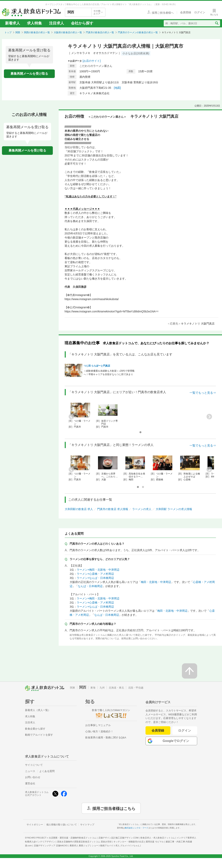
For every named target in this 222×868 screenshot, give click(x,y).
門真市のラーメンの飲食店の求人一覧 (138, 32)
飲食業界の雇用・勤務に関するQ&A (106, 738)
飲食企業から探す (35, 729)
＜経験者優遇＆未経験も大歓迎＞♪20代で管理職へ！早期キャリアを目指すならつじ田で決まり (109, 373)
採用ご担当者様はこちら (114, 808)
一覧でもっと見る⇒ (203, 393)
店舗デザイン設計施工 (118, 838)
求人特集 (34, 23)
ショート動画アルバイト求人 (116, 846)
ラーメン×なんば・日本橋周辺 (95, 578)
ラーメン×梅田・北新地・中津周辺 (98, 570)
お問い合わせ (33, 777)
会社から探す (82, 23)
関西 (18, 32)
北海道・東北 (116, 688)
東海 (93, 688)
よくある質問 (47, 771)
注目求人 (57, 23)
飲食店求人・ (158, 838)
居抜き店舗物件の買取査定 (84, 842)
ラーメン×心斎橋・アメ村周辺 (95, 574)
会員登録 (158, 730)
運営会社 (30, 783)
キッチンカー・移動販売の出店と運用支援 (138, 842)
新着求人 (13, 23)
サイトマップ (87, 825)
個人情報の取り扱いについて (62, 825)
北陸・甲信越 (136, 688)
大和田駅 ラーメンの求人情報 (174, 509)
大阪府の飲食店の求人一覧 (68, 32)
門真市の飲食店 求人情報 (113, 509)
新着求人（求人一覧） (38, 710)
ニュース (30, 771)
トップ (8, 32)
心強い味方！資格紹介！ (99, 731)
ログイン (185, 730)
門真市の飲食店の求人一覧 (100, 32)
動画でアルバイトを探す (39, 735)
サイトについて (34, 765)
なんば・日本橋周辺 (90, 586)
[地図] (117, 88)
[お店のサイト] (92, 61)
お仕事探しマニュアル (98, 725)
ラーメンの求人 (142, 509)
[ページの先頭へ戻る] (190, 671)
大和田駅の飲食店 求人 (79, 509)
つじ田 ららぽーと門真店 (97, 366)
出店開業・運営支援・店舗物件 (73, 838)
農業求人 (80, 846)
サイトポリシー (35, 825)
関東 (73, 688)
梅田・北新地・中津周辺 (156, 582)
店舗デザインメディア (51, 846)
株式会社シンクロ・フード (137, 828)
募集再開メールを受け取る (29, 74)
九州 (102, 688)
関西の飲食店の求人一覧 (37, 32)
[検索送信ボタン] (217, 23)
